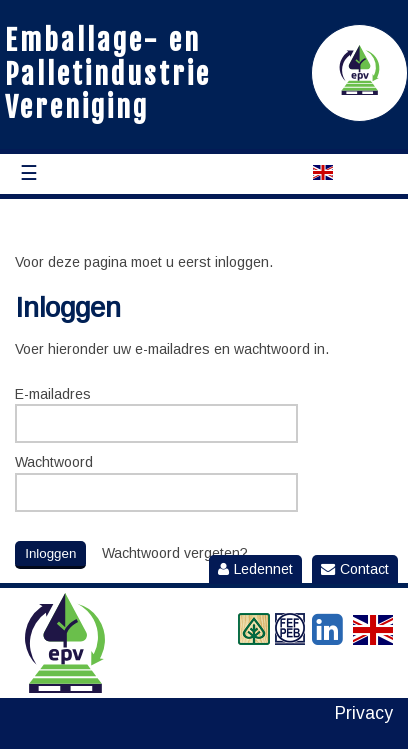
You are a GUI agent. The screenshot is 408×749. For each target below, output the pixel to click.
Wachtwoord (54, 462)
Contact (355, 569)
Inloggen (50, 553)
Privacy (364, 713)
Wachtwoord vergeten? (175, 553)
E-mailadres (53, 394)
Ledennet (255, 569)
